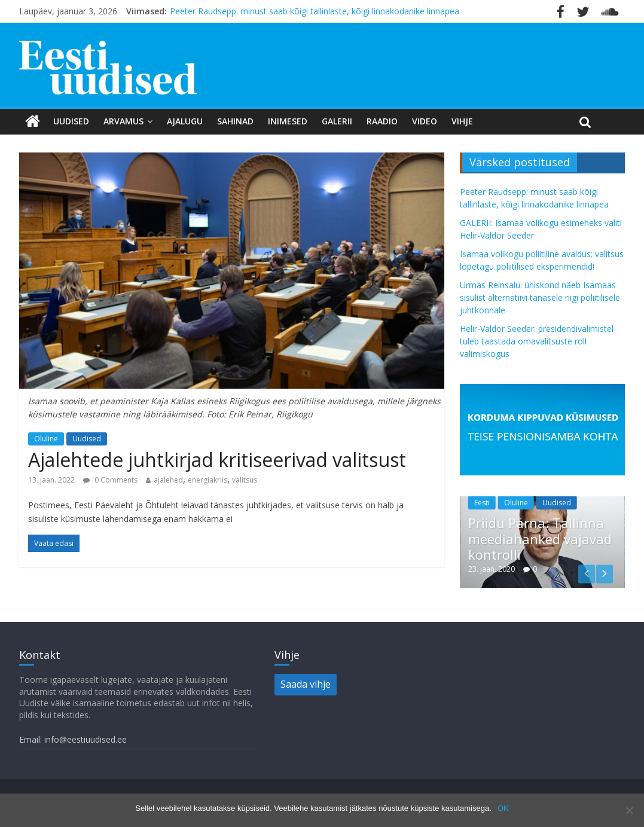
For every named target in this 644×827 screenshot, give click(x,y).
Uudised (71, 121)
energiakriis (207, 480)
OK (503, 808)
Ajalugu (185, 121)
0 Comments (110, 480)
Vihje (462, 121)
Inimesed (288, 121)
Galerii (337, 121)
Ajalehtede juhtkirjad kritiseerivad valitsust (217, 460)
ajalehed (168, 480)
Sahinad (235, 121)
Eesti (482, 503)
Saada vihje (306, 684)
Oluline (46, 439)
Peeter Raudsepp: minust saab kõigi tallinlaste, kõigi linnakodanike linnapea (315, 11)
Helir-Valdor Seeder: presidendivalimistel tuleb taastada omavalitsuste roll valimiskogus (537, 341)
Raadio (382, 121)
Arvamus (123, 121)
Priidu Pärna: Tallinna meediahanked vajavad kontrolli (540, 538)
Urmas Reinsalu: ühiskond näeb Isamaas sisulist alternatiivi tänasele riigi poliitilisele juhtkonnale (540, 297)
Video (425, 121)
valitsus (245, 480)
